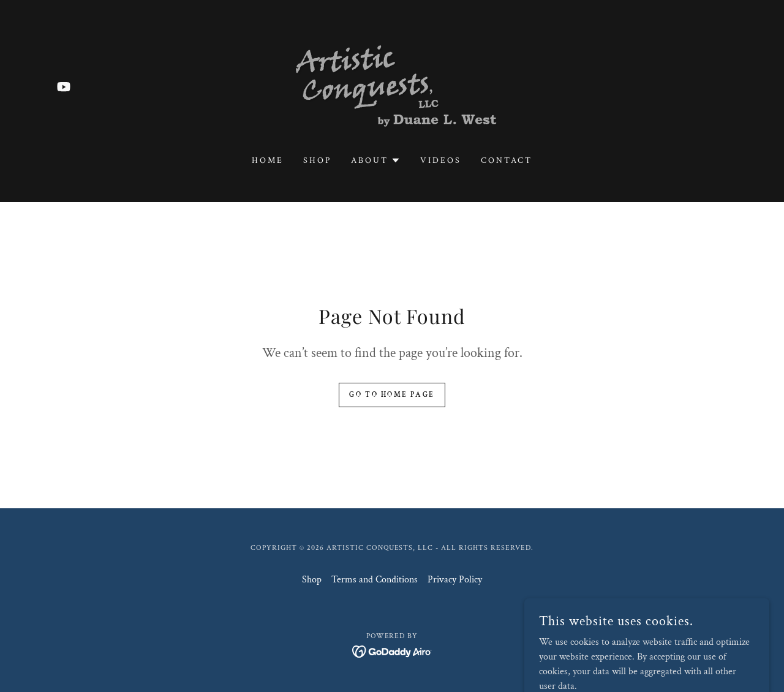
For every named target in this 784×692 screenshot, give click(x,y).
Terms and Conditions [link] (375, 580)
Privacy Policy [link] (455, 580)
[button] (376, 160)
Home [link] (268, 160)
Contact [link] (507, 160)
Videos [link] (441, 160)
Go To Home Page (392, 395)
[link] (64, 86)
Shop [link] (317, 160)
